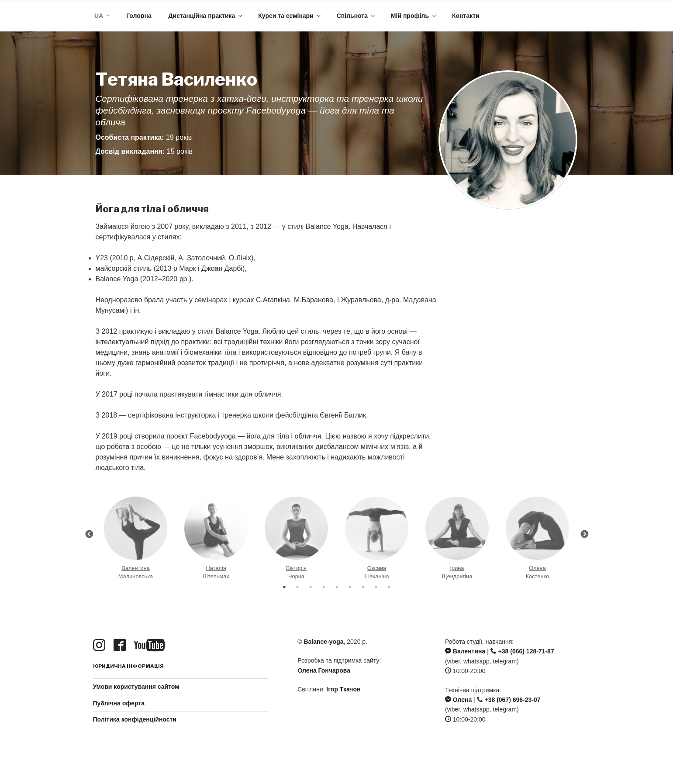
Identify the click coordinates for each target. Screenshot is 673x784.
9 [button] (389, 587)
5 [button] (337, 587)
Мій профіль (414, 16)
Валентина (465, 651)
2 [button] (297, 587)
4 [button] (324, 587)
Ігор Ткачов (343, 689)
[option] (136, 535)
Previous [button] (89, 535)
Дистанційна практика (206, 16)
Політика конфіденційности (135, 719)
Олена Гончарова (324, 670)
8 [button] (376, 587)
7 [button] (363, 587)
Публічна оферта (119, 703)
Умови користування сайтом (136, 687)
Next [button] (584, 535)
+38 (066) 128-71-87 (522, 651)
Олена (458, 700)
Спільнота (356, 16)
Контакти (466, 16)
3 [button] (311, 587)
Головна (139, 16)
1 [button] (284, 587)
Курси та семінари (290, 16)
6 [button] (350, 587)
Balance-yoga (323, 642)
